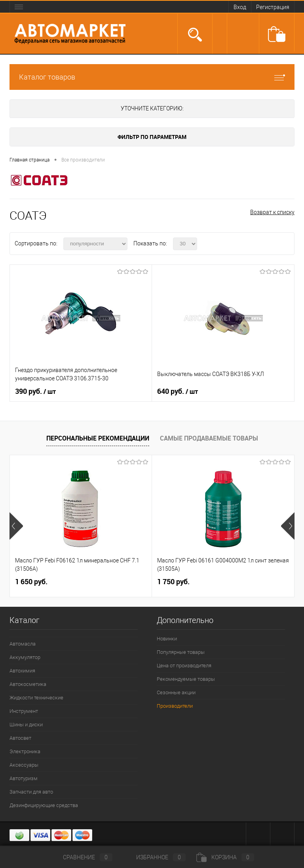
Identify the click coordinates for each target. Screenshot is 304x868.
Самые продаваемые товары (209, 438)
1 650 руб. (31, 582)
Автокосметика (28, 684)
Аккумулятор (25, 657)
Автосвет (20, 738)
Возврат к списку (272, 212)
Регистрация (273, 7)
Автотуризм (24, 778)
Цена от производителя (184, 666)
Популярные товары (181, 652)
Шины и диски (26, 725)
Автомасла (23, 644)
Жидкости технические (36, 698)
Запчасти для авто (31, 792)
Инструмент (24, 711)
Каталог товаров (152, 77)
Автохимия (22, 671)
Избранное (154, 857)
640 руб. (178, 391)
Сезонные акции (176, 692)
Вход (240, 7)
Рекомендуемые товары (186, 679)
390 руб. (35, 391)
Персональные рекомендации (98, 438)
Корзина (225, 857)
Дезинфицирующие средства (44, 805)
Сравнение (81, 857)
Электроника (25, 751)
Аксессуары (24, 765)
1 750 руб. (173, 582)
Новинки (167, 639)
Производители (175, 706)
